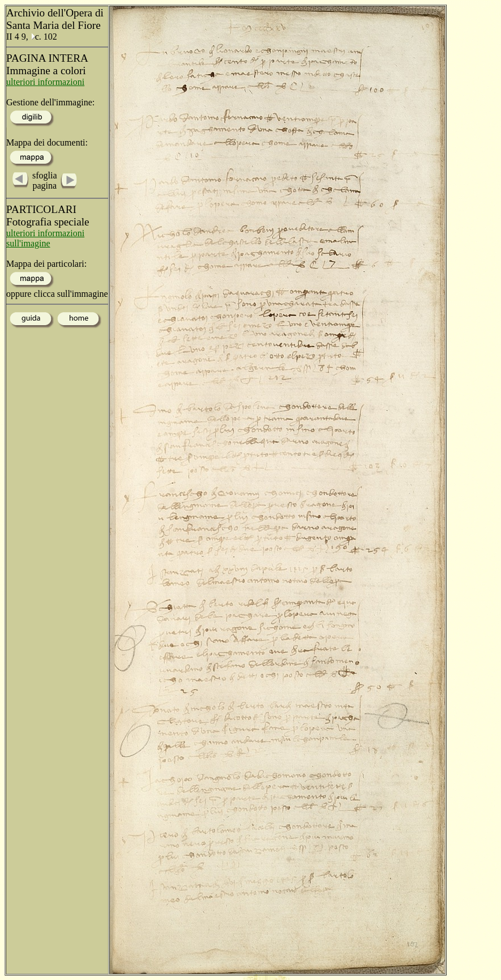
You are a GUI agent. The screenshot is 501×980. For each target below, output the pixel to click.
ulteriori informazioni (45, 82)
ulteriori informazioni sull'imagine (45, 238)
